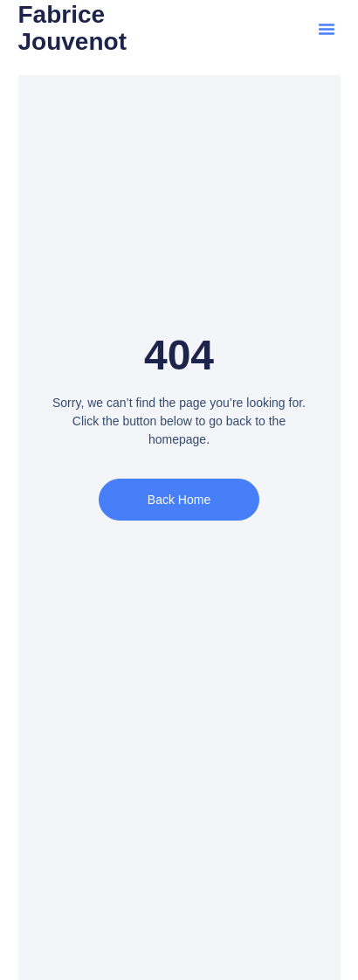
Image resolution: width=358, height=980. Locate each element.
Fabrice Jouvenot (72, 28)
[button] (327, 29)
